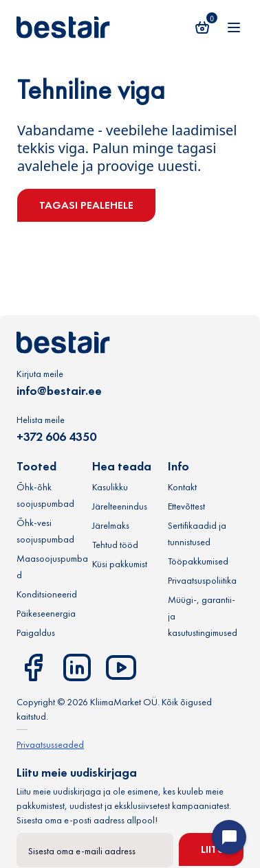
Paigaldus (36, 632)
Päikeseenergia (46, 613)
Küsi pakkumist (120, 564)
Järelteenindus (120, 506)
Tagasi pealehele (86, 205)
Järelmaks (111, 525)
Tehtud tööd (115, 545)
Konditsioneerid (47, 594)
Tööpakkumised (198, 561)
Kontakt (182, 487)
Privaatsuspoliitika (202, 580)
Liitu (213, 849)
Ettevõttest (186, 506)
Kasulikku (110, 487)
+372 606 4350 (56, 436)
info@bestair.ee (59, 390)
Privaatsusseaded (50, 744)
